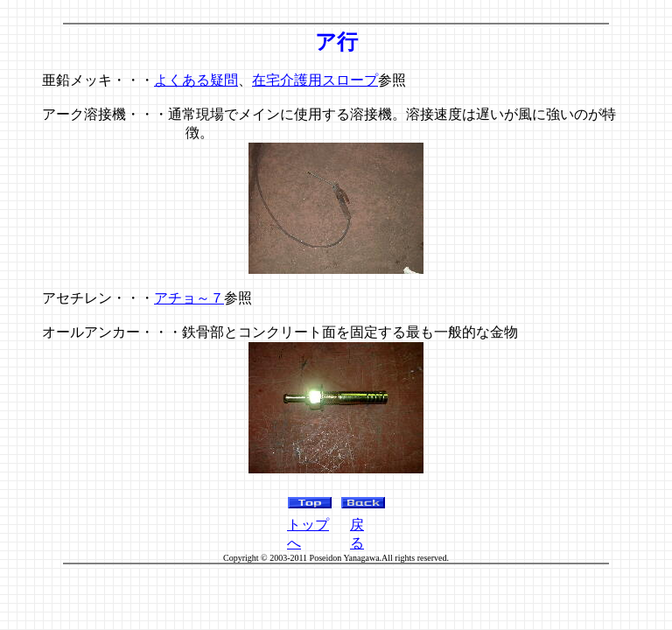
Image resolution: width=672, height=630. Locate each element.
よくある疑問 (196, 80)
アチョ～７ (189, 298)
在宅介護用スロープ (315, 80)
